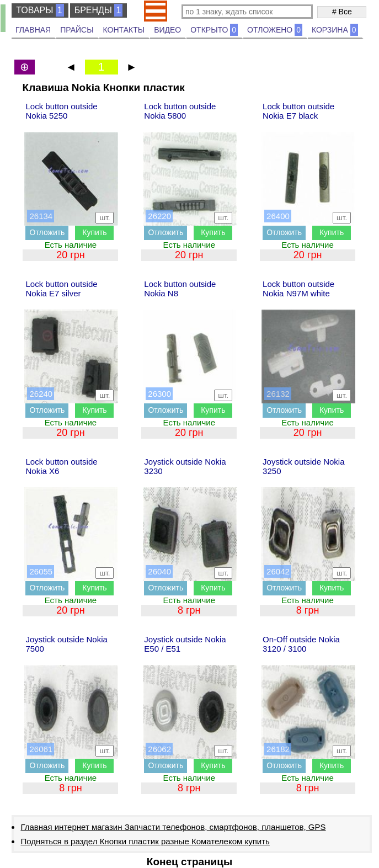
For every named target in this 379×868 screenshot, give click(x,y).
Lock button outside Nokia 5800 (180, 111)
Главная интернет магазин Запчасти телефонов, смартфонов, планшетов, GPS (173, 827)
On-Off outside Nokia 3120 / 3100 (301, 644)
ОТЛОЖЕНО (275, 30)
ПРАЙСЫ (77, 30)
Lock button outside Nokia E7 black (298, 111)
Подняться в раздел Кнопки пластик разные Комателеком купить (145, 841)
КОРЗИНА (335, 30)
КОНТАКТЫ (124, 30)
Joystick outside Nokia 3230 (185, 466)
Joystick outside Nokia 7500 (66, 644)
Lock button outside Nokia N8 (180, 289)
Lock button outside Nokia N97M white (298, 289)
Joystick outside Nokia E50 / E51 (185, 644)
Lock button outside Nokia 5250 (61, 111)
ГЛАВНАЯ (33, 30)
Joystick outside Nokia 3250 (303, 466)
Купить (94, 232)
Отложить (47, 232)
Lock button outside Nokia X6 (61, 466)
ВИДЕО (167, 30)
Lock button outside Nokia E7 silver (61, 289)
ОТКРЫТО (214, 30)
